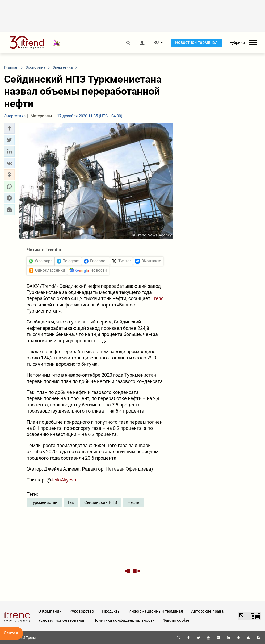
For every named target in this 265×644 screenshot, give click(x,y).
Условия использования (62, 620)
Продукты (111, 611)
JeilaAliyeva (64, 480)
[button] (9, 128)
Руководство (82, 611)
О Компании (50, 611)
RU (156, 43)
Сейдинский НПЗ (101, 502)
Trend (158, 298)
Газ (71, 502)
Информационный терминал (156, 611)
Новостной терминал (196, 42)
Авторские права (207, 611)
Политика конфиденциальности (124, 620)
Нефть (133, 502)
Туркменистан (44, 502)
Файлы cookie (176, 620)
